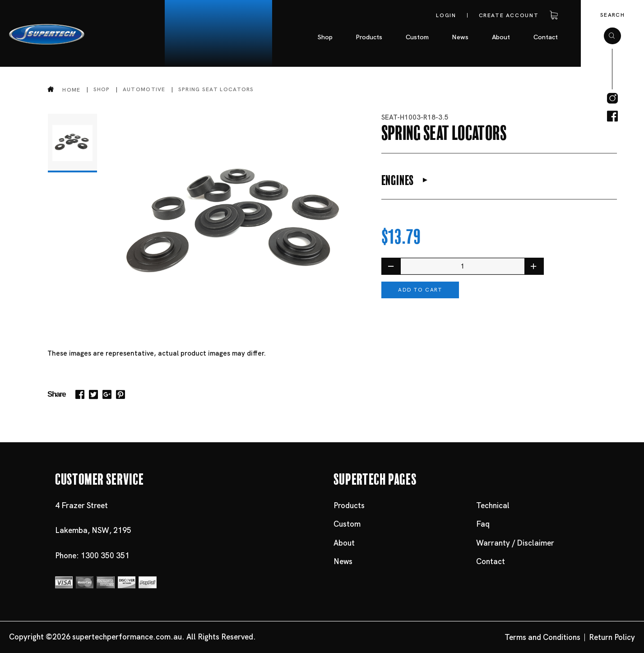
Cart (552, 15)
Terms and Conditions (542, 637)
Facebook (80, 394)
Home (71, 90)
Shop (102, 89)
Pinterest (120, 394)
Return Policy (612, 637)
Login (446, 15)
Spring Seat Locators (216, 89)
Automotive (144, 89)
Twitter (93, 394)
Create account (509, 15)
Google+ (107, 394)
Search (612, 15)
